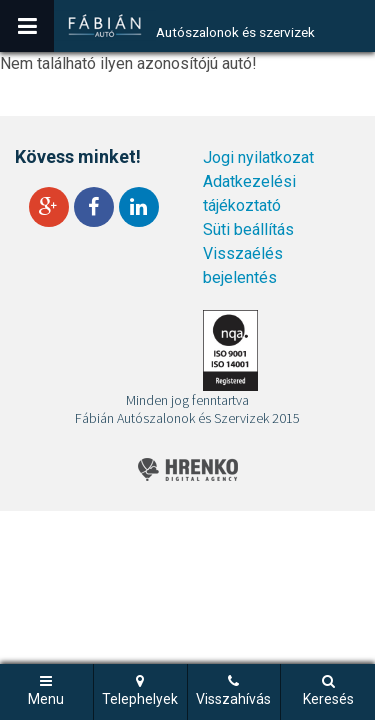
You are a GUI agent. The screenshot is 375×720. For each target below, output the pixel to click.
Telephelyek (140, 699)
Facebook (94, 207)
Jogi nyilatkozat (258, 157)
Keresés (328, 699)
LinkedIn (139, 207)
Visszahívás (233, 699)
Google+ (49, 207)
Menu (46, 699)
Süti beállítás (248, 229)
